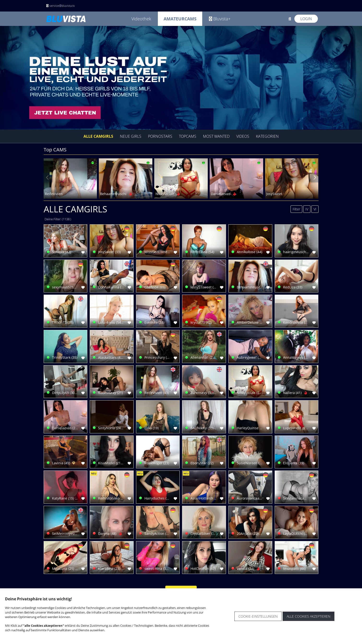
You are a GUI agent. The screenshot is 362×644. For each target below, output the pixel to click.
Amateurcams (180, 19)
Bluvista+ (220, 19)
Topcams (188, 136)
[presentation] (47, 178)
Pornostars (160, 136)
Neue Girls (131, 136)
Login (306, 19)
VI (315, 209)
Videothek (141, 19)
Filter (296, 209)
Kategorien (267, 136)
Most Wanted (216, 136)
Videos (243, 136)
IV (307, 209)
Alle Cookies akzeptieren (309, 616)
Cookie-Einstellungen (258, 616)
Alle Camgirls (98, 136)
